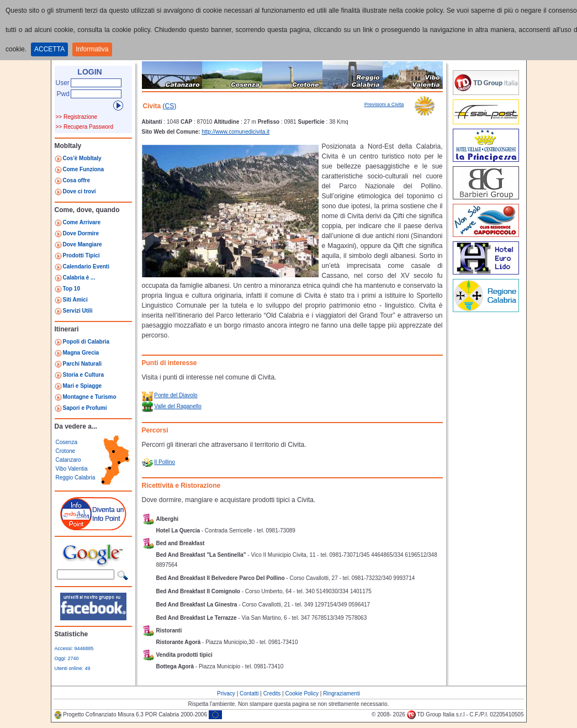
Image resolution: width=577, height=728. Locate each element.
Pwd (63, 94)
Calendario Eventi (86, 267)
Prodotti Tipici (81, 255)
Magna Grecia (81, 353)
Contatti (249, 693)
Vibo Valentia (72, 469)
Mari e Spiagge (83, 386)
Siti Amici (75, 300)
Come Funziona (83, 169)
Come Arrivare (82, 222)
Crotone (66, 451)
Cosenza (67, 442)
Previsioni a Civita (384, 104)
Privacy (226, 693)
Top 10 (72, 289)
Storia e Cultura (83, 375)
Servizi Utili (78, 311)
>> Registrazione (77, 117)
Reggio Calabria (76, 478)
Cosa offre (76, 180)
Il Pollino (165, 462)
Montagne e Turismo (90, 397)
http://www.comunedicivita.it (235, 132)
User (63, 83)
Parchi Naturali (83, 364)
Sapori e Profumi (85, 408)
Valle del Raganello (178, 406)
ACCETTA (49, 49)
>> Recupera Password (85, 127)
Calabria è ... (79, 278)
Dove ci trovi (80, 191)
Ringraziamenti (342, 693)
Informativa (92, 49)
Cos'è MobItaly (82, 158)
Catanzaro (68, 460)
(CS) (170, 106)
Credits (272, 693)
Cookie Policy (302, 693)
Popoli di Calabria (86, 342)
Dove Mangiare (83, 244)
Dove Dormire (81, 233)
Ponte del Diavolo (176, 395)
